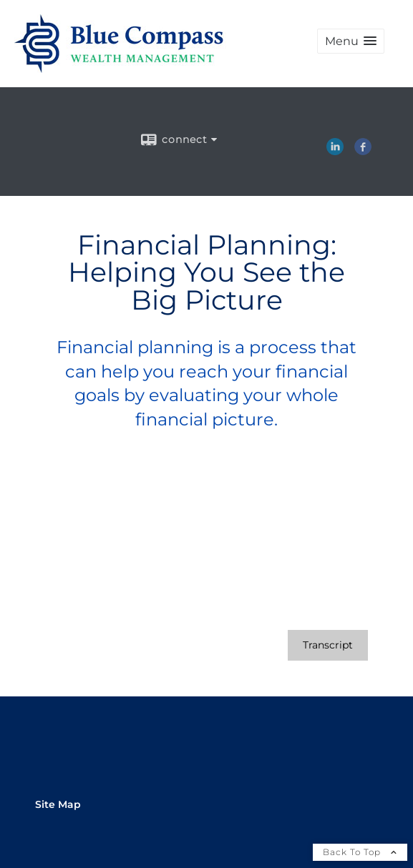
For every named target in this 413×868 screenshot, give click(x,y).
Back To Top (360, 852)
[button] (351, 41)
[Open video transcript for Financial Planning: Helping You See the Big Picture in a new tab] (328, 645)
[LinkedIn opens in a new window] (335, 150)
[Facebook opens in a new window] (363, 150)
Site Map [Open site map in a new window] (58, 804)
